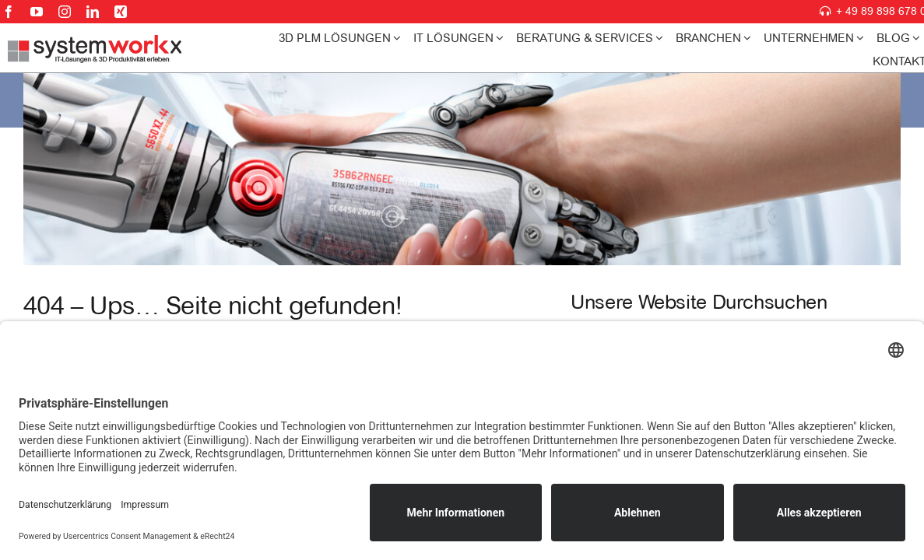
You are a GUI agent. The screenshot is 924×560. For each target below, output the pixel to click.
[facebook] (9, 12)
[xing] (121, 12)
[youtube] (37, 12)
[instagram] (65, 12)
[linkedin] (93, 12)
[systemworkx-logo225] (95, 42)
